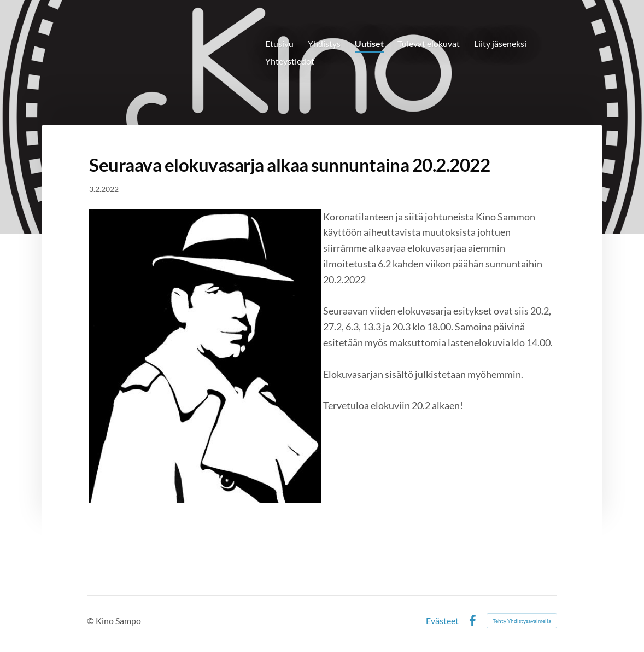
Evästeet (442, 621)
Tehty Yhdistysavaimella (522, 621)
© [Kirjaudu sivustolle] (91, 621)
